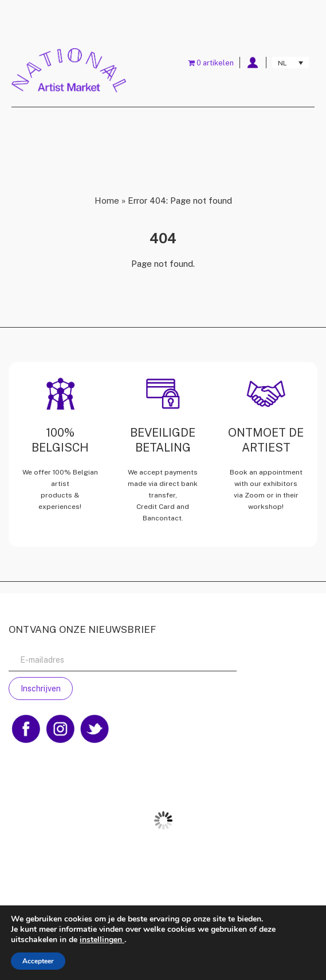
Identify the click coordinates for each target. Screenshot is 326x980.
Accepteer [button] (38, 961)
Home (107, 201)
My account (253, 63)
